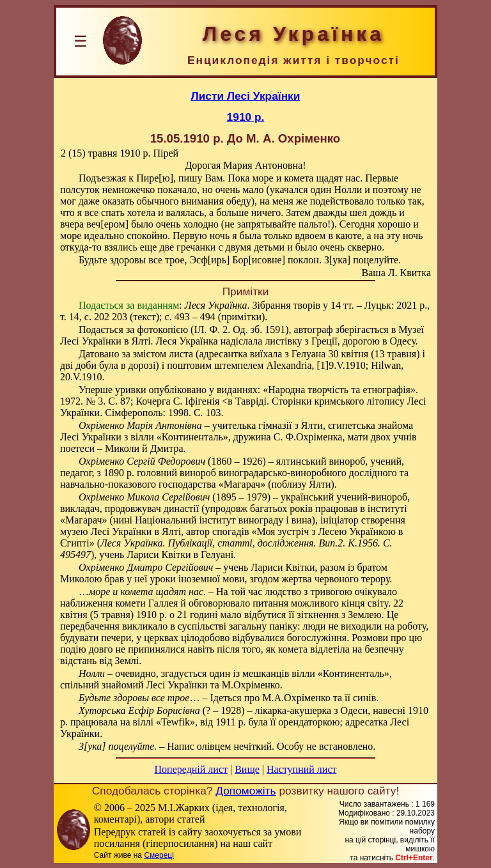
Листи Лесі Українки (246, 96)
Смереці (159, 855)
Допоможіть (245, 791)
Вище (247, 769)
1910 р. (246, 117)
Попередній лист (191, 769)
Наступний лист (301, 769)
